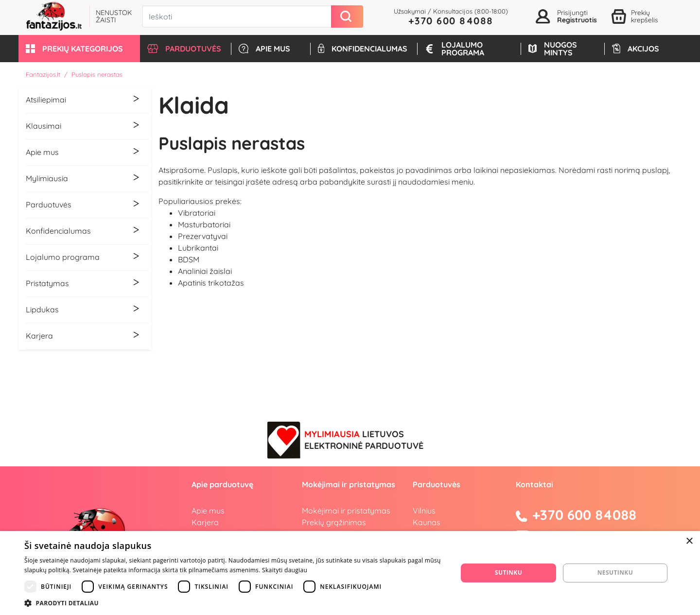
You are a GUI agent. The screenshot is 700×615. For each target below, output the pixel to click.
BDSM (189, 259)
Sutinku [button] (508, 572)
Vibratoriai (197, 213)
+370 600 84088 (451, 21)
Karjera (205, 522)
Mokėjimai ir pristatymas (346, 511)
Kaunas (427, 522)
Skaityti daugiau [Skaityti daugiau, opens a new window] (285, 570)
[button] (79, 49)
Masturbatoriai (204, 224)
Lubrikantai (198, 248)
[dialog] (350, 573)
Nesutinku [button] (615, 572)
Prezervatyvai (203, 236)
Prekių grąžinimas (334, 522)
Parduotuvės (437, 484)
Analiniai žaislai (205, 271)
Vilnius (424, 511)
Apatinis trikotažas (211, 283)
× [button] (689, 541)
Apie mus (208, 511)
